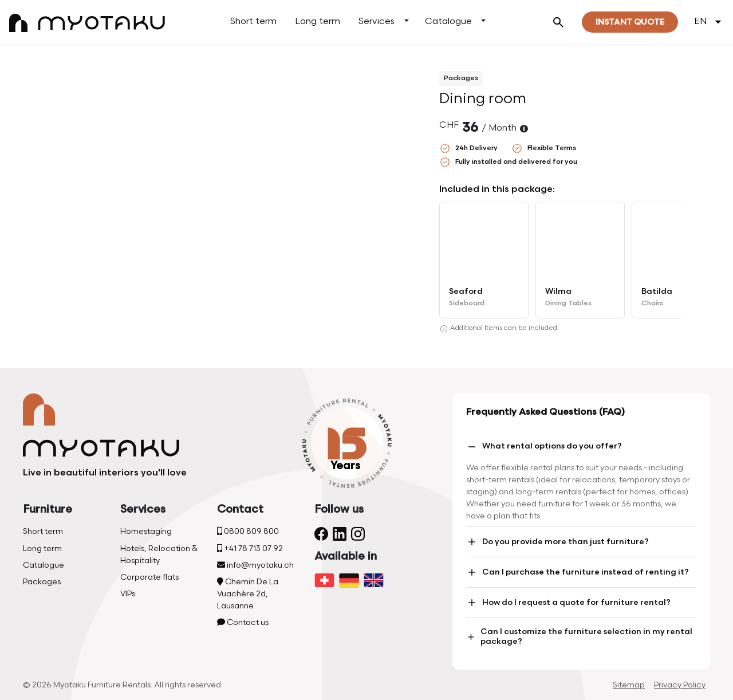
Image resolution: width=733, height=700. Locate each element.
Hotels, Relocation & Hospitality (159, 555)
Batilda (657, 291)
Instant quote (630, 22)
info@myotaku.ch (255, 565)
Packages (42, 582)
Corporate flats (149, 577)
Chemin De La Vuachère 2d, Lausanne (248, 594)
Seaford (466, 291)
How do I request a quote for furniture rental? (568, 603)
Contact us (243, 622)
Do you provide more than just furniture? (557, 542)
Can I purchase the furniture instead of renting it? (578, 572)
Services (377, 21)
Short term (253, 21)
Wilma (558, 291)
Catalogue (448, 21)
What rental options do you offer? (544, 447)
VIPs (128, 594)
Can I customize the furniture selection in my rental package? (579, 636)
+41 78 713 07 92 (250, 548)
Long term (318, 21)
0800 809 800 (248, 531)
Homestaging (146, 531)
